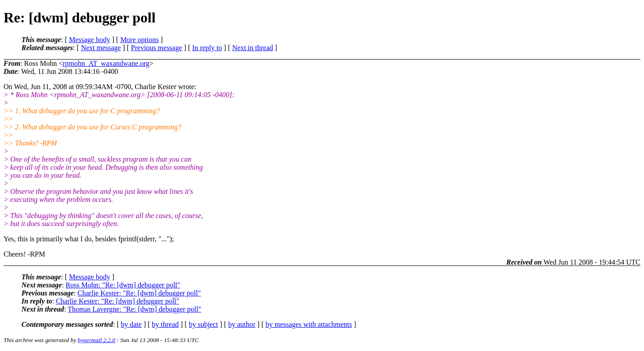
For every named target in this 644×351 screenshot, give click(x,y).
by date (131, 324)
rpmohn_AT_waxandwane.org (106, 63)
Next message (101, 48)
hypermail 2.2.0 (97, 340)
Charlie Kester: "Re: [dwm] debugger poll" (139, 293)
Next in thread (253, 48)
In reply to (207, 48)
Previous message (157, 48)
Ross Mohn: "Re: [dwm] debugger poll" (123, 285)
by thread (165, 324)
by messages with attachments (309, 324)
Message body (89, 40)
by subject (203, 324)
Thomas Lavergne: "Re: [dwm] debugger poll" (134, 309)
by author (242, 324)
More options (140, 40)
